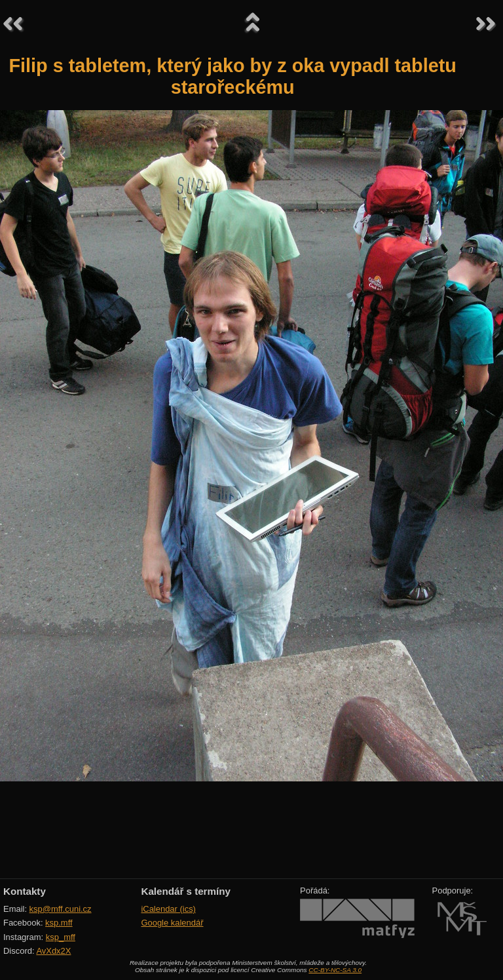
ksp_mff (61, 937)
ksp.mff (59, 923)
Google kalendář (172, 923)
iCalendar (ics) (168, 909)
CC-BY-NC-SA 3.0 (335, 970)
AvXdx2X (53, 951)
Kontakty (25, 891)
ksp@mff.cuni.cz (61, 909)
